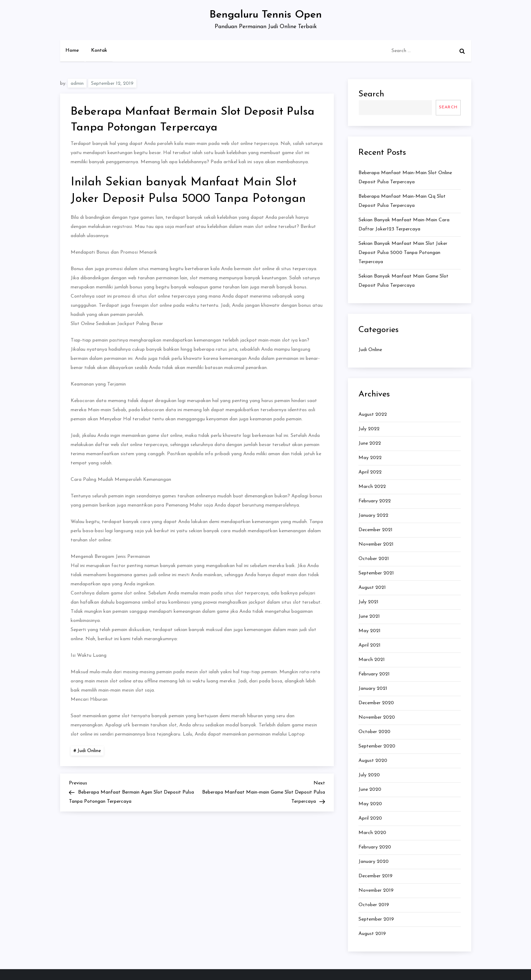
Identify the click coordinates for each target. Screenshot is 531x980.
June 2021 (369, 616)
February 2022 (375, 501)
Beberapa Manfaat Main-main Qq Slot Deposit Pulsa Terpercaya (402, 201)
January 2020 (374, 862)
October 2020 (374, 732)
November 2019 (376, 890)
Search (371, 94)
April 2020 (370, 818)
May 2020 (370, 804)
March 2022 (372, 487)
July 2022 (369, 429)
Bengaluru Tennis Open (266, 15)
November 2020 (377, 717)
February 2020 (375, 847)
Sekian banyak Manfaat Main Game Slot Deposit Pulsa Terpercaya (403, 281)
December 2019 (375, 876)
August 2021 (372, 588)
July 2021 (368, 602)
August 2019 (372, 934)
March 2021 (372, 660)
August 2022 (373, 415)
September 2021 (376, 573)
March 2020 (372, 833)
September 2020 (377, 746)
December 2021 (375, 530)
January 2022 (373, 516)
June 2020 (370, 790)
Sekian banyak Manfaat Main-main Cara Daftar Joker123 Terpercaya (404, 225)
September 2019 (376, 919)
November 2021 (376, 544)
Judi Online (89, 751)
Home (72, 50)
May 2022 (370, 458)
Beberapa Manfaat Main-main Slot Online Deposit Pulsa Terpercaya (405, 177)
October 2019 (374, 905)
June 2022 (370, 443)
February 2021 (374, 674)
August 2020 (373, 761)
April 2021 (370, 645)
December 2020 (376, 703)
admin (77, 84)
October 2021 (374, 559)
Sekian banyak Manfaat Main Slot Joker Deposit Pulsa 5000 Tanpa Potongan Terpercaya (403, 253)
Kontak (99, 50)
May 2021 (370, 631)
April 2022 (370, 472)
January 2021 (373, 689)
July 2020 (369, 775)
